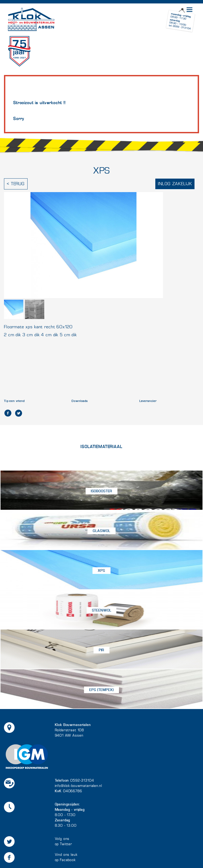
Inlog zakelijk (175, 184)
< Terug (16, 184)
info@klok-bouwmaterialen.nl (78, 786)
